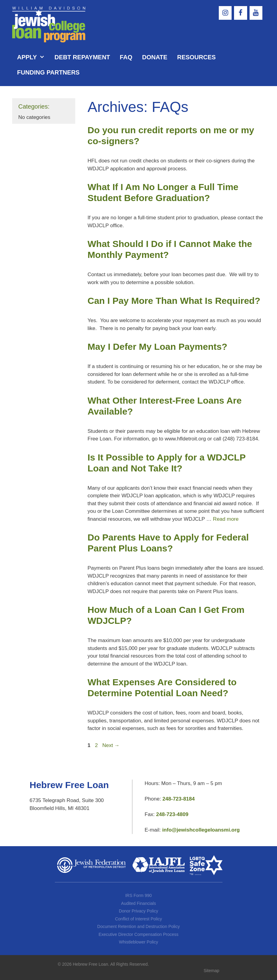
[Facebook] (240, 13)
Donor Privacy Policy (138, 911)
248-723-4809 (172, 814)
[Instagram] (225, 13)
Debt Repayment (82, 57)
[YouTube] (256, 13)
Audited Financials (138, 903)
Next (111, 745)
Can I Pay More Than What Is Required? (174, 301)
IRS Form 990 (138, 895)
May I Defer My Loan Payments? (157, 347)
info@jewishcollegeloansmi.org (201, 830)
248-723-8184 (179, 799)
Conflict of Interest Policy (138, 919)
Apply (33, 57)
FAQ (126, 57)
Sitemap (211, 971)
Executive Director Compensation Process (138, 934)
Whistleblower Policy (138, 942)
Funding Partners (48, 72)
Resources (196, 57)
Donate (155, 57)
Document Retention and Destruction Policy (138, 926)
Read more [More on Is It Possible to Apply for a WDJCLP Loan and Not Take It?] (226, 519)
